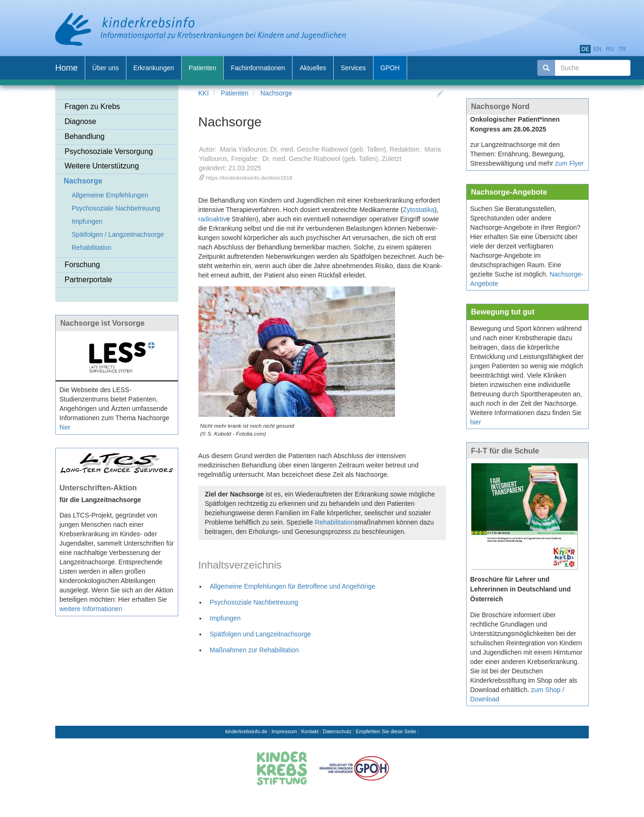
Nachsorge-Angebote (509, 192)
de (585, 49)
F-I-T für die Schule (505, 451)
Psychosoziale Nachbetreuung (254, 602)
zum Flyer (569, 163)
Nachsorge (276, 93)
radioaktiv (212, 219)
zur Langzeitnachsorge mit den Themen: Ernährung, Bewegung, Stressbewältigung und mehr (518, 154)
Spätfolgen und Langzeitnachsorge (260, 634)
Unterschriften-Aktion (98, 488)
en (597, 49)
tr (622, 49)
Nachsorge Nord (500, 106)
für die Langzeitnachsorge (100, 500)
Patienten (235, 93)
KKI (204, 93)
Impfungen (225, 618)
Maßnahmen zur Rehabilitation (254, 650)
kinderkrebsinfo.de (246, 731)
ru (610, 49)
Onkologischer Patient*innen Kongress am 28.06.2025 (515, 124)
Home (66, 68)
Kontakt (310, 731)
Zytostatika (419, 210)
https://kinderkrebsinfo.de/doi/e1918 (249, 178)
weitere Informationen (91, 609)
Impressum (284, 731)
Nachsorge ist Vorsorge (102, 323)
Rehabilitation (335, 522)
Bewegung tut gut (503, 312)
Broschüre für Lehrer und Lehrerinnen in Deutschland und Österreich (521, 589)
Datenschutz (337, 731)
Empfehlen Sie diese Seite (386, 731)
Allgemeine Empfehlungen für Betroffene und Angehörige (293, 586)
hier (65, 427)
